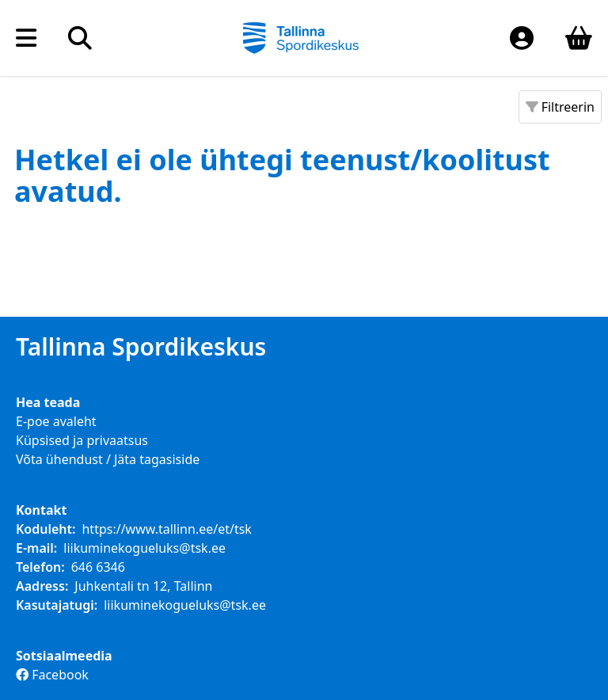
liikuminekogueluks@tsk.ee (144, 548)
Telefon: (40, 567)
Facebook (52, 675)
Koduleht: (46, 529)
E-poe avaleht (56, 421)
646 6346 (98, 567)
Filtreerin (560, 107)
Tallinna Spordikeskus (141, 347)
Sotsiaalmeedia (64, 656)
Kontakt (41, 510)
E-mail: (36, 548)
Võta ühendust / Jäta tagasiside (108, 459)
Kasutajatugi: (57, 605)
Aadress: (42, 586)
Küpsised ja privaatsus (82, 440)
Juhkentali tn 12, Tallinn (143, 586)
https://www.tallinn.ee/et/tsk (166, 529)
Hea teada (48, 402)
